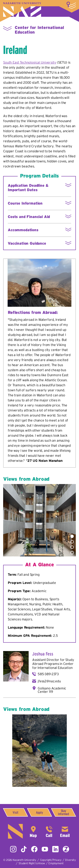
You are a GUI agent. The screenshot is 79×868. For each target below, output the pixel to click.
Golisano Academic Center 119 (52, 690)
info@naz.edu (65, 831)
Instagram (13, 849)
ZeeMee (66, 849)
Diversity (70, 860)
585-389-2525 (49, 831)
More (71, 5)
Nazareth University (22, 10)
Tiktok (24, 849)
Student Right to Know (32, 863)
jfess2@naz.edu (49, 681)
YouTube (45, 849)
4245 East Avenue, (33, 831)
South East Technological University (30, 62)
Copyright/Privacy (51, 860)
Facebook (34, 849)
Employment (56, 863)
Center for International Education (53, 666)
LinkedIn (55, 849)
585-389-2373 (48, 674)
